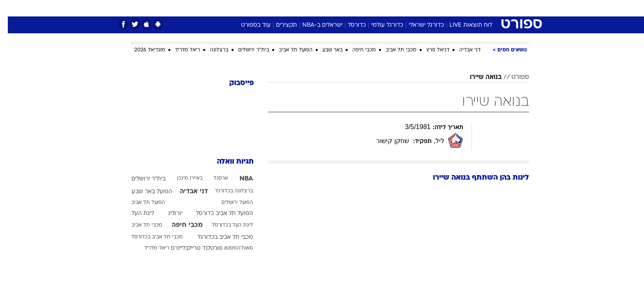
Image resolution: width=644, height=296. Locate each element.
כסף (364, 8)
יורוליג (167, 214)
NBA (238, 179)
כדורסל (349, 25)
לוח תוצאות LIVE (463, 25)
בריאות (317, 8)
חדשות (467, 8)
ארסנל (213, 178)
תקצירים (279, 25)
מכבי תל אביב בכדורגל (217, 237)
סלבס (387, 8)
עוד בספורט (248, 25)
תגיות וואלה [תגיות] (228, 162)
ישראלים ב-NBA (315, 25)
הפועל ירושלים (229, 203)
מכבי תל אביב (393, 50)
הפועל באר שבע (144, 192)
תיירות (289, 8)
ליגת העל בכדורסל (225, 225)
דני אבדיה (462, 50)
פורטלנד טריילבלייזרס (189, 249)
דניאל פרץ (430, 50)
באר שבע (325, 50)
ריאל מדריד (180, 50)
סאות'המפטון (231, 248)
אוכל (343, 8)
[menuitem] (462, 8)
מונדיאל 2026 (142, 50)
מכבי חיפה (356, 50)
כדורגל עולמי (379, 25)
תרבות (413, 8)
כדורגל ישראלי (419, 25)
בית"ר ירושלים (246, 50)
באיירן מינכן (182, 178)
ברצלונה (211, 50)
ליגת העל (135, 214)
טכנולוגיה (258, 8)
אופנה (228, 8)
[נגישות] (11, 8)
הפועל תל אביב (288, 50)
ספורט (440, 8)
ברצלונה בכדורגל (226, 191)
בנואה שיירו (478, 77)
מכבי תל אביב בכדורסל (149, 237)
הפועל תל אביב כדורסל (217, 214)
